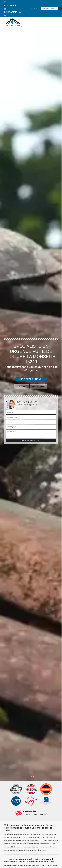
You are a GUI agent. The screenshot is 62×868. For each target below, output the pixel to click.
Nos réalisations (31, 379)
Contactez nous (38, 387)
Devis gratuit (22, 387)
